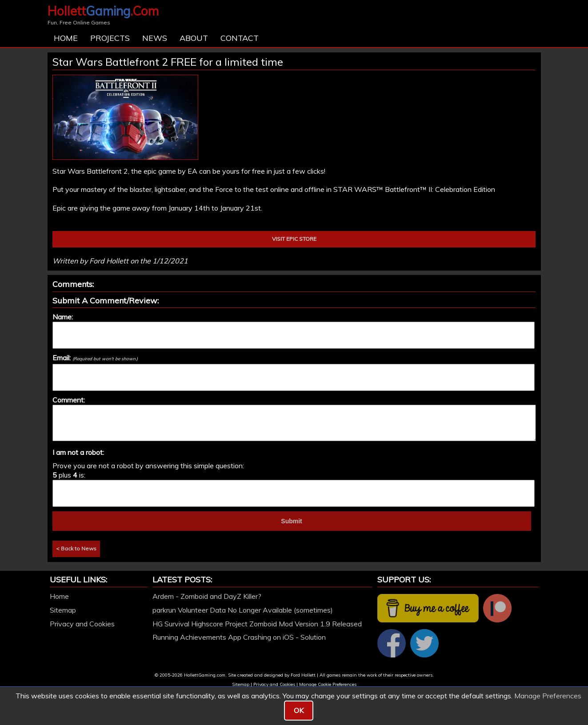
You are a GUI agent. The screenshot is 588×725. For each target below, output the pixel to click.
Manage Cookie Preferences (328, 684)
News (155, 38)
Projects (110, 38)
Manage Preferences (548, 696)
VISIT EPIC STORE (294, 239)
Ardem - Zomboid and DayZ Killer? (207, 596)
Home (66, 38)
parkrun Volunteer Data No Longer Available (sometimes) (243, 610)
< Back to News (76, 548)
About (194, 38)
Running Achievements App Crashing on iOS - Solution (239, 637)
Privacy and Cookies (82, 624)
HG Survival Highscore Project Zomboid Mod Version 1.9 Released (257, 624)
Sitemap (63, 610)
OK (299, 710)
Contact (240, 38)
